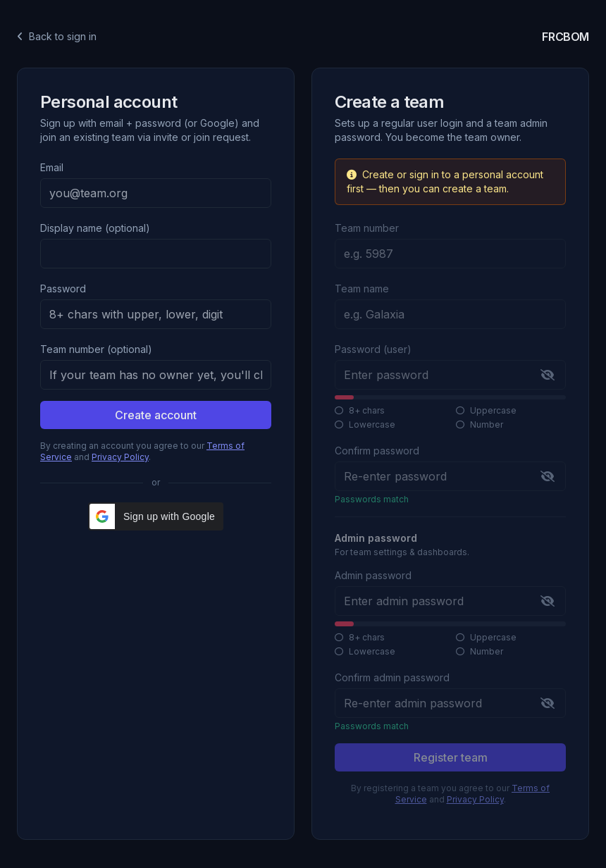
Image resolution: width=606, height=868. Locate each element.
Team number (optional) (96, 349)
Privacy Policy (120, 457)
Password (63, 289)
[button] (156, 516)
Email (52, 167)
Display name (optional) (95, 228)
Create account (156, 415)
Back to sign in (57, 36)
